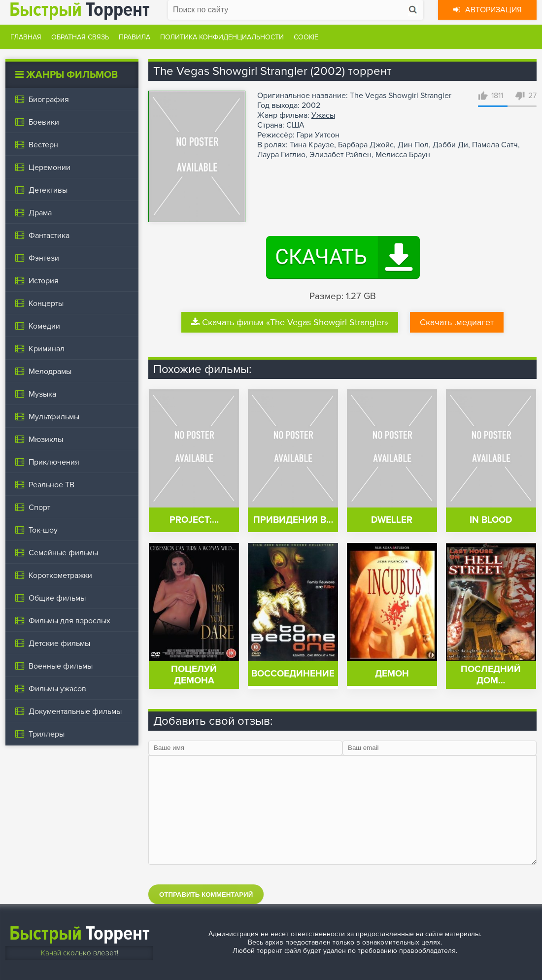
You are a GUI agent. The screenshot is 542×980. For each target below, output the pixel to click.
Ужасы (323, 115)
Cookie (306, 37)
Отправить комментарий (206, 895)
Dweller (392, 520)
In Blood (491, 520)
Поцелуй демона (194, 675)
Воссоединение (293, 674)
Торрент (80, 933)
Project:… (194, 520)
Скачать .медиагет (457, 322)
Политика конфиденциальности (222, 37)
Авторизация (488, 10)
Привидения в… (293, 520)
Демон (392, 674)
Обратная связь (80, 37)
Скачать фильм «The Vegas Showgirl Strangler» (290, 322)
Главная (26, 37)
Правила (135, 37)
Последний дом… (491, 675)
